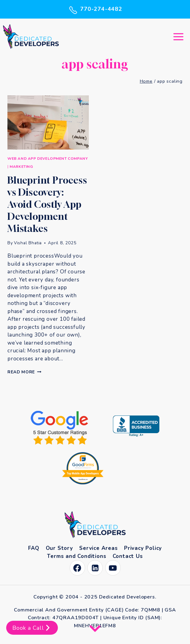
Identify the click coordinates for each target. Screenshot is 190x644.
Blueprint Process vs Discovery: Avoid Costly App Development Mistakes (47, 204)
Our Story (59, 548)
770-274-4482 (95, 9)
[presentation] (48, 122)
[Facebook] (77, 568)
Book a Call (32, 628)
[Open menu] (178, 37)
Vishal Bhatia (28, 243)
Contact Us (128, 556)
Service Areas (98, 548)
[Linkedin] (95, 568)
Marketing (21, 167)
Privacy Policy (143, 548)
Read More (24, 372)
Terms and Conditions (77, 556)
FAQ (34, 548)
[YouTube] (113, 568)
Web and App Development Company (48, 159)
